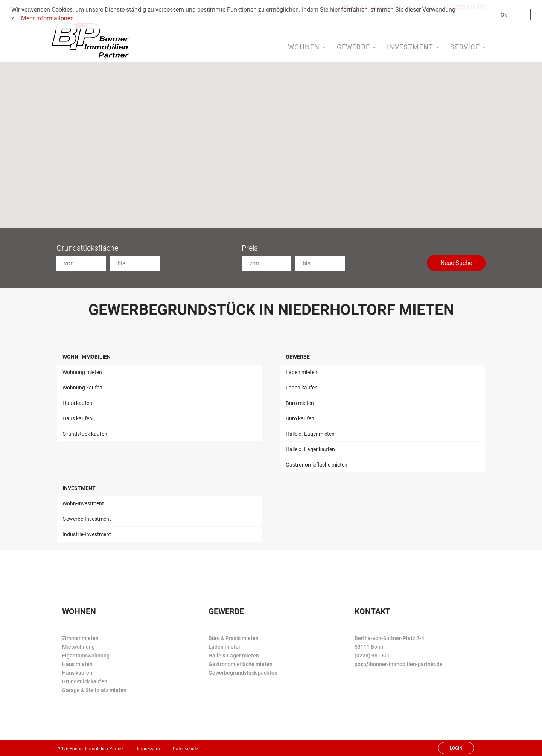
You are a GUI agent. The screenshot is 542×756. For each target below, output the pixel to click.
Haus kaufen (77, 403)
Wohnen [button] (307, 47)
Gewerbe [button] (356, 47)
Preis (250, 248)
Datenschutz (186, 749)
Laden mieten (301, 372)
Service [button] (468, 47)
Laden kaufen (302, 388)
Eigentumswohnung (86, 656)
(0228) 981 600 (373, 656)
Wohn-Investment (83, 503)
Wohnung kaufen (82, 388)
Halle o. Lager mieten (310, 434)
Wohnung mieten (82, 372)
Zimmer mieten (80, 638)
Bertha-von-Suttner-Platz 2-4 (389, 638)
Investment (79, 488)
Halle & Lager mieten (234, 656)
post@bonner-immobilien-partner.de (399, 664)
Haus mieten (77, 664)
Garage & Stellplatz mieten (94, 690)
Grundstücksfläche (87, 248)
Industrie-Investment (87, 534)
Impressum (148, 749)
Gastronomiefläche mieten (317, 465)
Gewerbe (298, 357)
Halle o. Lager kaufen (310, 449)
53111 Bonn (369, 647)
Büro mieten (300, 403)
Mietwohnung (78, 647)
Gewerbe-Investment (87, 519)
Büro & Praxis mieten (234, 638)
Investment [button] (413, 47)
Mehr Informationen (47, 18)
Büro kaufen (300, 418)
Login (456, 748)
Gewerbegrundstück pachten (243, 673)
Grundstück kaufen (85, 434)
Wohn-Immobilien (87, 357)
